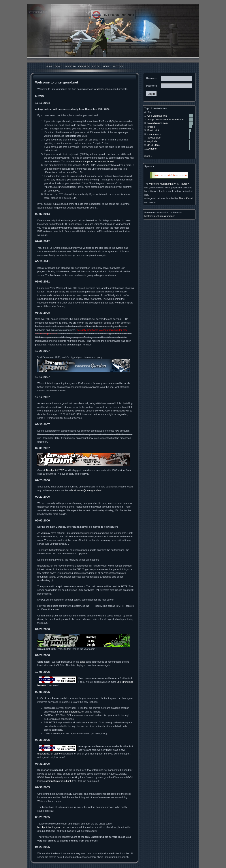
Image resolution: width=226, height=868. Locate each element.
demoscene (103, 89)
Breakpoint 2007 (55, 470)
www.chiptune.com (158, 123)
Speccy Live (154, 138)
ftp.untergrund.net (75, 712)
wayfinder (153, 141)
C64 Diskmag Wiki (157, 116)
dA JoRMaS (154, 145)
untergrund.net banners (50, 754)
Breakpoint (153, 130)
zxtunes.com (154, 134)
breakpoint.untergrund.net (51, 827)
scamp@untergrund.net (58, 781)
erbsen (151, 127)
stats (82, 662)
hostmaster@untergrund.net (86, 490)
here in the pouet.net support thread (94, 161)
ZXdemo (152, 149)
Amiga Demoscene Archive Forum (166, 119)
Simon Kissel (186, 198)
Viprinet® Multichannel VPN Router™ (169, 184)
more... (148, 156)
